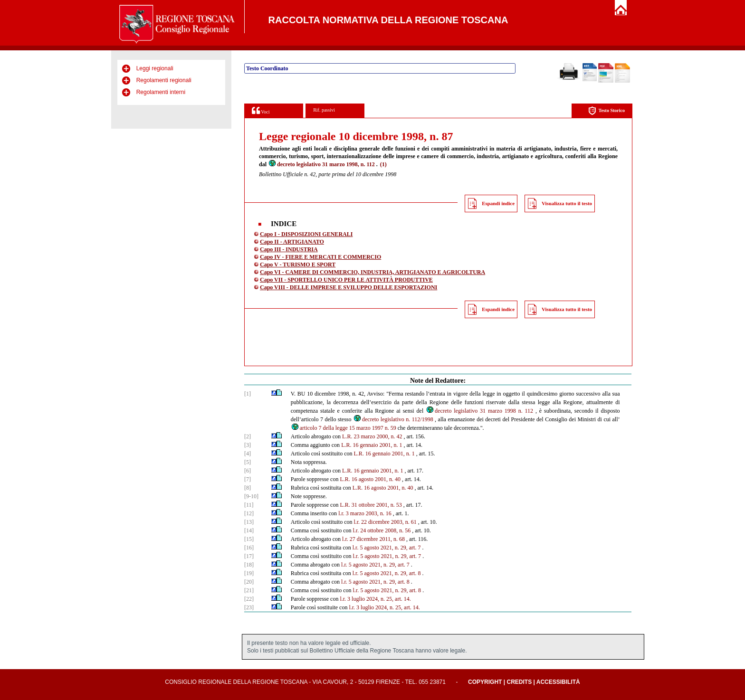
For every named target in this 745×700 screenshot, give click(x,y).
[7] (248, 479)
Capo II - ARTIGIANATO (292, 242)
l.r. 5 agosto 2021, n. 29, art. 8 (387, 573)
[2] (248, 436)
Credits (519, 682)
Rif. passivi (324, 110)
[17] (249, 556)
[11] (249, 505)
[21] (249, 590)
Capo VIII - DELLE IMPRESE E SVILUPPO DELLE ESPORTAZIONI (349, 287)
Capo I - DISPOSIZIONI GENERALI (306, 234)
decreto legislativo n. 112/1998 (393, 419)
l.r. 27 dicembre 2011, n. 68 (373, 539)
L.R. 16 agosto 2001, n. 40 (370, 479)
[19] (249, 573)
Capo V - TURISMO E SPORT (298, 265)
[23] (249, 607)
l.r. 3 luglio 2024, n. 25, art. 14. (375, 599)
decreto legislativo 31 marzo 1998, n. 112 (321, 164)
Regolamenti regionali (164, 80)
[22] (249, 599)
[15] (249, 539)
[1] (248, 394)
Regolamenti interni (161, 92)
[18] (249, 565)
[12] (249, 513)
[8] (248, 488)
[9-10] (251, 496)
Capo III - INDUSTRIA (289, 249)
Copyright (485, 682)
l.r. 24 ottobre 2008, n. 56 (382, 530)
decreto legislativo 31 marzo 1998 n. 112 (479, 411)
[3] (248, 445)
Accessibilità (558, 682)
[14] (249, 530)
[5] (248, 462)
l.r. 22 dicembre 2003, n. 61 (385, 522)
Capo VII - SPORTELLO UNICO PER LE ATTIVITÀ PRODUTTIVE (346, 280)
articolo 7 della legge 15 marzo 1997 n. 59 (344, 428)
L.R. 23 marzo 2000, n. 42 (372, 436)
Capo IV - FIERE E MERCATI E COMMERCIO (320, 257)
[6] (248, 471)
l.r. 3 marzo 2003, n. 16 (365, 513)
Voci (261, 110)
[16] (249, 548)
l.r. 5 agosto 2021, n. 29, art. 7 (387, 548)
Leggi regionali (155, 68)
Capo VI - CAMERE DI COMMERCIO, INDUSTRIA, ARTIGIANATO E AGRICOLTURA (372, 272)
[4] (248, 454)
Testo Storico (607, 111)
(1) (383, 164)
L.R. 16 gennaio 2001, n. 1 (372, 445)
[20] (249, 582)
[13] (249, 522)
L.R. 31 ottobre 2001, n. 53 (371, 505)
